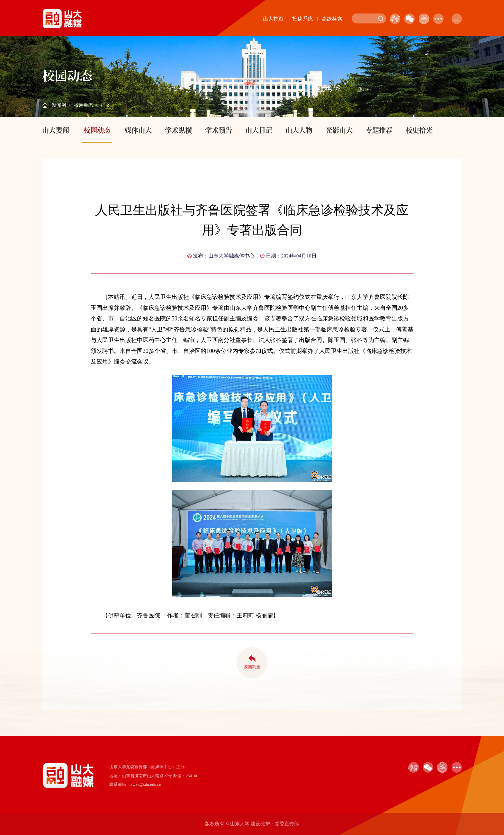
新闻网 (59, 105)
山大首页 (273, 19)
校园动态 (84, 105)
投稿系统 (302, 19)
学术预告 (219, 130)
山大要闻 (56, 130)
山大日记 (259, 130)
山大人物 (299, 130)
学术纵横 (178, 130)
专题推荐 (379, 130)
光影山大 (339, 130)
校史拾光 (419, 130)
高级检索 (332, 19)
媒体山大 (138, 130)
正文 (105, 105)
